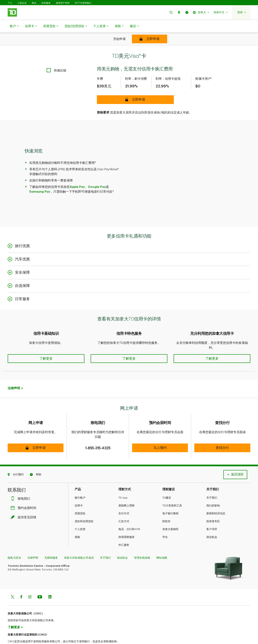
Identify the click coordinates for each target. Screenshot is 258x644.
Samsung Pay (40, 181)
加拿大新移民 (170, 516)
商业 (34, 3)
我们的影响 (213, 492)
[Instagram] (30, 584)
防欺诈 (166, 508)
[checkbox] (57, 60)
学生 (165, 524)
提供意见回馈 (24, 504)
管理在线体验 (142, 545)
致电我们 (21, 486)
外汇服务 (124, 532)
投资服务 (46, 3)
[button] (171, 12)
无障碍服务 (51, 545)
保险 (119, 26)
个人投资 (101, 26)
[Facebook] (21, 584)
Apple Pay (77, 177)
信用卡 (31, 26)
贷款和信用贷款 (84, 508)
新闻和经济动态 (216, 500)
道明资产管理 (63, 3)
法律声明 (14, 378)
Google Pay (97, 177)
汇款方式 (124, 508)
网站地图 (162, 545)
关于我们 (212, 485)
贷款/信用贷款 (76, 26)
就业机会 (212, 524)
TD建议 (167, 485)
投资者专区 (213, 508)
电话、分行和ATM (129, 516)
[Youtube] (40, 584)
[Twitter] (12, 584)
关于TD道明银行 (83, 3)
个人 (10, 3)
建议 (134, 26)
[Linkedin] (50, 584)
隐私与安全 (14, 545)
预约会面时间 (24, 495)
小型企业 (22, 3)
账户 (14, 26)
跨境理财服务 (127, 524)
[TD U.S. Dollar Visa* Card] (150, 39)
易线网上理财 (127, 492)
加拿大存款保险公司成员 (79, 545)
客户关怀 (212, 516)
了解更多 (14, 614)
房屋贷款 (51, 26)
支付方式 (124, 500)
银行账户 (80, 485)
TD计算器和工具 (172, 492)
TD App (123, 485)
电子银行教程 (170, 500)
